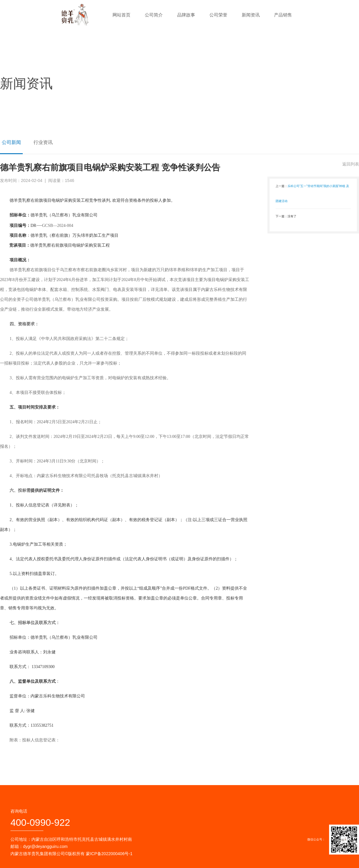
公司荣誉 (218, 15)
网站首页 (121, 15)
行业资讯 (43, 142)
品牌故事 (186, 15)
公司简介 (154, 15)
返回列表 (351, 164)
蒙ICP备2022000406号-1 (109, 854)
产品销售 (283, 15)
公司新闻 (11, 142)
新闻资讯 (251, 15)
